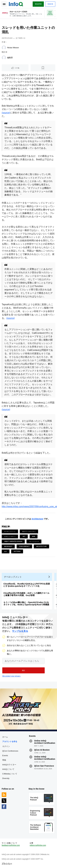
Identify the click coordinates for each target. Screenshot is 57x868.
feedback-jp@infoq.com (11, 845)
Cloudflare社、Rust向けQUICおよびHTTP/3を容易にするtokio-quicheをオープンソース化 (27, 585)
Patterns (17, 551)
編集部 (10, 58)
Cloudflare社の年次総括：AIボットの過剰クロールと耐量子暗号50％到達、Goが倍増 (26, 594)
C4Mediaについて (10, 774)
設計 (6, 551)
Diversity (6, 778)
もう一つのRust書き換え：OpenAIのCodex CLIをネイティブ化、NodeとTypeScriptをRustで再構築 (26, 603)
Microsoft (8, 546)
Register (38, 4)
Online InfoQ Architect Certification (45, 742)
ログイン (6, 746)
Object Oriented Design (13, 541)
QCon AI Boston (42, 750)
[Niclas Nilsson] (4, 48)
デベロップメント (10, 531)
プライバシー (7, 864)
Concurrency (24, 546)
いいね (17, 68)
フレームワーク (34, 541)
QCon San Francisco (44, 766)
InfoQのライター (9, 765)
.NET (24, 536)
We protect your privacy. (11, 676)
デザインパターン (10, 536)
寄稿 (4, 760)
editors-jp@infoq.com (38, 845)
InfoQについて (8, 769)
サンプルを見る (20, 631)
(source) (6, 113)
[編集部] (4, 58)
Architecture (37, 519)
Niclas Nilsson (13, 48)
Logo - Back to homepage (16, 4)
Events (5, 755)
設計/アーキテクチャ (29, 531)
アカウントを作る (10, 742)
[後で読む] (43, 68)
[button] (23, 670)
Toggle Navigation (4, 4)
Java (34, 536)
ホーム (5, 737)
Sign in (50, 4)
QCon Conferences (10, 751)
